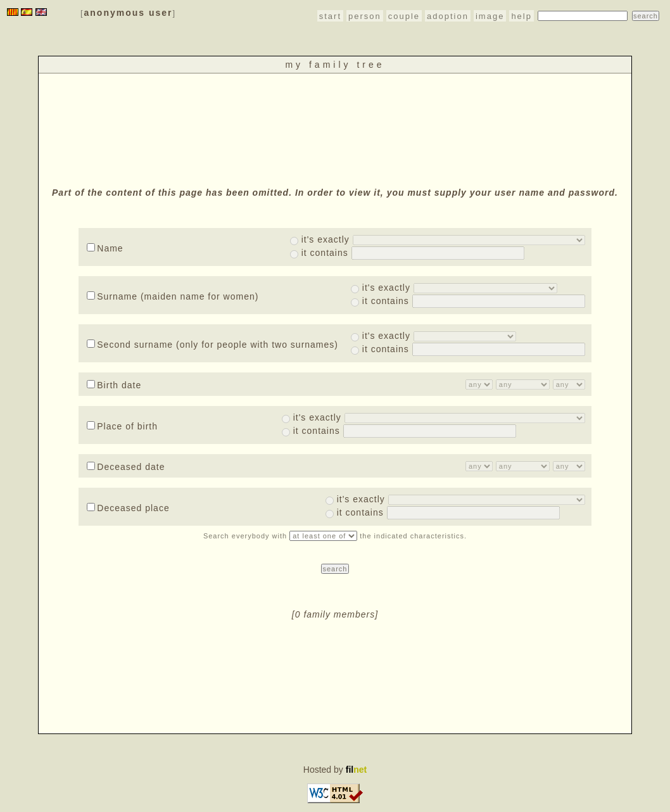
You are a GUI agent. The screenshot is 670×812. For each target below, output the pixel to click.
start (330, 16)
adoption (448, 16)
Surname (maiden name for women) (173, 296)
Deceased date (126, 467)
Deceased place (128, 508)
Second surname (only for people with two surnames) (212, 345)
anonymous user (129, 13)
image (490, 16)
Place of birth (122, 426)
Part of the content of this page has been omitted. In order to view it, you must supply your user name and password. (335, 193)
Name (105, 248)
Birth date (114, 385)
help (521, 16)
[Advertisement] (335, 129)
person (365, 16)
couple (404, 16)
